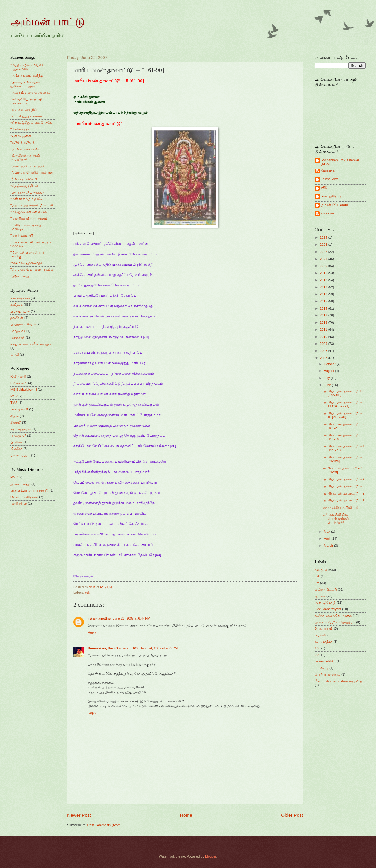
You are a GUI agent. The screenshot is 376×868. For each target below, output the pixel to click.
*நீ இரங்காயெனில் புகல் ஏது (32, 172)
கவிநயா (17, 305)
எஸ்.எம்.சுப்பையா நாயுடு (30, 490)
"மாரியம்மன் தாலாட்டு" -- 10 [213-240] (342, 415)
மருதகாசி (18, 337)
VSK (324, 188)
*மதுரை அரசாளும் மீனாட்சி (32, 205)
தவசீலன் (17, 318)
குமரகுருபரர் (20, 311)
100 (318, 648)
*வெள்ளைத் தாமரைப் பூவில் (32, 269)
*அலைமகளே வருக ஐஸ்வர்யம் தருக (25, 84)
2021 (324, 259)
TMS (14, 403)
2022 (324, 252)
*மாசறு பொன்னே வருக (28, 212)
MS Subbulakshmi (24, 390)
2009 (324, 344)
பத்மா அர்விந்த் (99, 618)
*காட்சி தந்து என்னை (26, 116)
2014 (324, 308)
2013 (324, 315)
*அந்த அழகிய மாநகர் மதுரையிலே (27, 67)
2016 (324, 294)
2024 (324, 237)
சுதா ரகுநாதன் (21, 429)
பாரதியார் (18, 331)
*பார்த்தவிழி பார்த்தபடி (28, 192)
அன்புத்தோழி (331, 196)
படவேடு (322, 668)
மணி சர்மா (19, 503)
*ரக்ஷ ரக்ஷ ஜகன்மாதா (26, 263)
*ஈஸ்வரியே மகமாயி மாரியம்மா (26, 101)
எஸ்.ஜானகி (19, 409)
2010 (324, 337)
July (327, 378)
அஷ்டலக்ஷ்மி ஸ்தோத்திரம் (335, 622)
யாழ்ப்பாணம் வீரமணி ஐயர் (31, 344)
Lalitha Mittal (330, 179)
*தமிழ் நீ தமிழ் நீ (23, 142)
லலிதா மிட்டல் (326, 589)
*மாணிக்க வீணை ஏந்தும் (29, 218)
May (327, 532)
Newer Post (79, 815)
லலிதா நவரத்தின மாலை (333, 616)
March (329, 546)
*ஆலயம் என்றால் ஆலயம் (30, 92)
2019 (324, 273)
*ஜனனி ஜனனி (21, 136)
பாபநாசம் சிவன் (23, 324)
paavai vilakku (325, 661)
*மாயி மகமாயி (22, 235)
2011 (324, 330)
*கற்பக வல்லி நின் (24, 109)
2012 (324, 322)
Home (186, 815)
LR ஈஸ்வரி (19, 383)
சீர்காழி (16, 422)
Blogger (211, 856)
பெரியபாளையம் (328, 674)
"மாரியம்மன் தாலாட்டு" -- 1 (344, 500)
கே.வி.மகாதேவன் (24, 497)
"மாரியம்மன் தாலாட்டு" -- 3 (344, 486)
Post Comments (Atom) (104, 825)
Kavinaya (328, 170)
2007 (324, 358)
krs (317, 583)
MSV (14, 396)
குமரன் (320, 596)
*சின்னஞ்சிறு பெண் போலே (31, 123)
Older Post (292, 815)
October (330, 364)
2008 (324, 351)
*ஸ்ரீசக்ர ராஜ (20, 276)
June (328, 385)
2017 (324, 287)
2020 (324, 266)
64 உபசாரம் (324, 628)
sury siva (327, 213)
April (328, 538)
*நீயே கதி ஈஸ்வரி (24, 179)
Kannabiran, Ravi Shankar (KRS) (113, 648)
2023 (324, 245)
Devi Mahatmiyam (328, 609)
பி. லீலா (16, 442)
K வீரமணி (18, 376)
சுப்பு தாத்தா (324, 642)
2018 (324, 280)
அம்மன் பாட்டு (48, 22)
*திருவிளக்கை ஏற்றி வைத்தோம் (25, 157)
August (329, 371)
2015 (324, 301)
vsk (88, 592)
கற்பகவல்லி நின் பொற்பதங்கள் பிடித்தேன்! (336, 519)
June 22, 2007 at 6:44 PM (131, 618)
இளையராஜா (20, 484)
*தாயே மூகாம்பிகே (25, 149)
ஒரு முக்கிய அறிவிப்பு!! (341, 507)
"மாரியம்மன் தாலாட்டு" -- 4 (344, 479)
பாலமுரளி (18, 435)
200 (318, 655)
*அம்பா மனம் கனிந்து (27, 75)
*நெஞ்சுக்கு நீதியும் (24, 186)
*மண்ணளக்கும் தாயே (27, 199)
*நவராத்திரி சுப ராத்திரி (28, 166)
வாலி (15, 354)
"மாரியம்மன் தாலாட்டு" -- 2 (344, 493)
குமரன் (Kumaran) (334, 205)
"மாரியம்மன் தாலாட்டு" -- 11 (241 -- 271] (342, 404)
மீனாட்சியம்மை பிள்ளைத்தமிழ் (338, 681)
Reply (92, 632)
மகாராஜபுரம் (20, 455)
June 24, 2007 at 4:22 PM (159, 648)
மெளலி (321, 635)
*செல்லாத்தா (20, 129)
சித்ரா (15, 416)
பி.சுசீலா (17, 449)
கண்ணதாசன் (20, 298)
